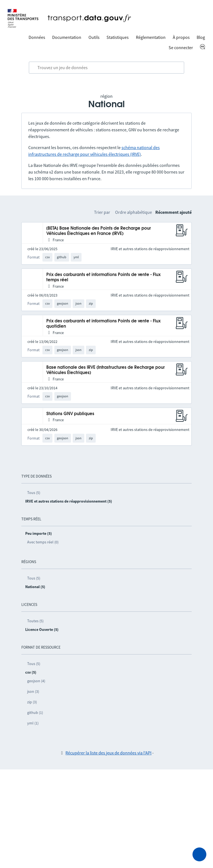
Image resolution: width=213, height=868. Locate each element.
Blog (201, 37)
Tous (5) (34, 493)
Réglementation (151, 37)
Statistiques (118, 37)
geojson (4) (36, 681)
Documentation (67, 37)
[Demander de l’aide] (199, 854)
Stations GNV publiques (70, 414)
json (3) (33, 691)
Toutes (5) (35, 621)
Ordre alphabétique (134, 212)
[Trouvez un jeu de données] (106, 68)
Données (37, 37)
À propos (181, 37)
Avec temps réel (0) (43, 542)
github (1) (35, 713)
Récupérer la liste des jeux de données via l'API (108, 753)
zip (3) (32, 702)
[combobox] (106, 68)
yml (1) (33, 723)
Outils (94, 37)
